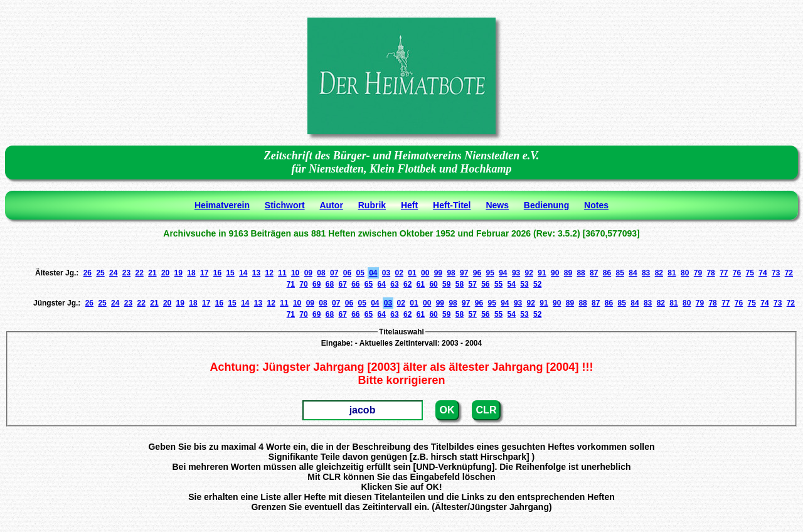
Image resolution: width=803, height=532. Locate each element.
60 (433, 284)
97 (464, 273)
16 (217, 273)
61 (421, 284)
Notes (596, 205)
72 (789, 273)
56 (485, 284)
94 (503, 273)
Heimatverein (222, 205)
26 (88, 273)
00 (425, 273)
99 (438, 273)
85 (620, 273)
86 (607, 273)
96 (477, 273)
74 (763, 273)
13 (256, 273)
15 (230, 273)
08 (321, 273)
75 (750, 273)
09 (308, 273)
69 (316, 284)
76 (737, 273)
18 (191, 273)
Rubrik (372, 205)
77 (724, 273)
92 (529, 273)
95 (490, 273)
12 (269, 273)
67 (342, 284)
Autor (332, 205)
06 (347, 273)
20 (165, 273)
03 (386, 273)
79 (698, 273)
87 (594, 273)
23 (126, 273)
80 (685, 273)
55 (498, 284)
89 (568, 273)
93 (516, 273)
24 (113, 273)
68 (330, 284)
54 (512, 284)
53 (524, 284)
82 (659, 273)
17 (204, 273)
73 (776, 273)
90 (555, 273)
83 (646, 273)
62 (407, 284)
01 (412, 273)
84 (633, 273)
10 (295, 273)
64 (382, 284)
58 (460, 284)
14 (243, 273)
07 (334, 273)
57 (472, 284)
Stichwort (285, 205)
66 (355, 284)
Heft (409, 205)
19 (178, 273)
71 (291, 284)
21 (152, 273)
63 (394, 284)
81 (672, 273)
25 (100, 273)
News (497, 205)
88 (581, 273)
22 (140, 273)
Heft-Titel (452, 205)
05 (360, 273)
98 (451, 273)
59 (446, 284)
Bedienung (546, 205)
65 (369, 284)
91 (542, 273)
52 (537, 284)
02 (399, 273)
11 (282, 273)
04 (373, 273)
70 (303, 284)
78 (710, 273)
